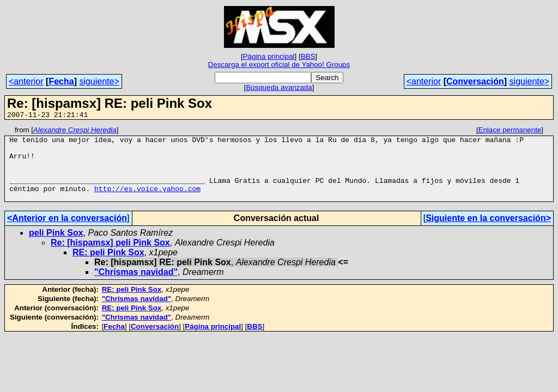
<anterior (26, 81)
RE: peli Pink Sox (108, 267)
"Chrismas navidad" (136, 287)
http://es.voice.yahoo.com (147, 201)
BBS (308, 56)
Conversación (475, 81)
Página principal (269, 56)
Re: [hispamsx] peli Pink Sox (110, 257)
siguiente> (99, 81)
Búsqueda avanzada (279, 87)
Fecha (61, 81)
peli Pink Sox (56, 247)
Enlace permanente (510, 131)
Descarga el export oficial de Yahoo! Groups (279, 65)
